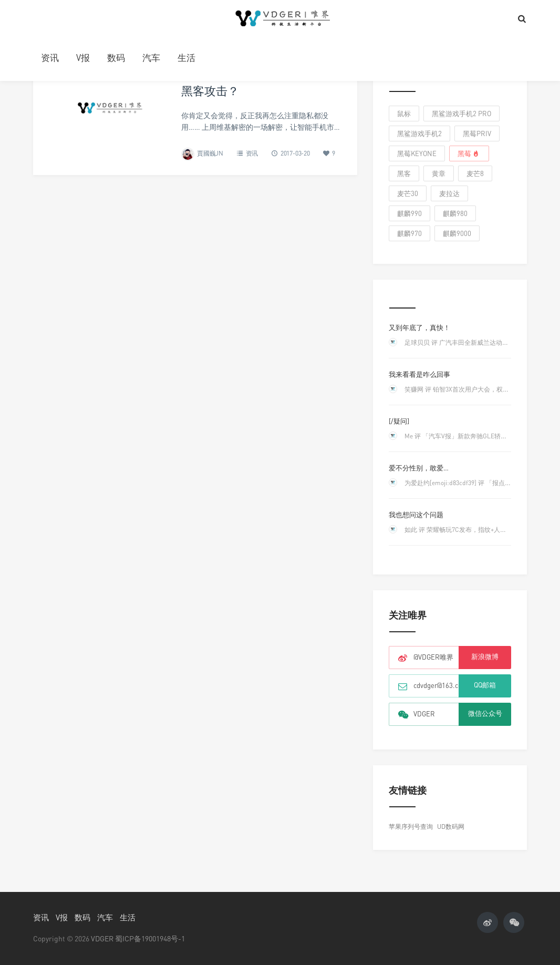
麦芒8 (475, 173)
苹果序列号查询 (411, 827)
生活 (186, 58)
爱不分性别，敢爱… (419, 468)
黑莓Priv (477, 134)
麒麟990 (409, 213)
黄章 (439, 173)
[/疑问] (399, 421)
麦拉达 (449, 193)
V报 (83, 58)
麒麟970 (409, 233)
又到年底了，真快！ (419, 327)
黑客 (404, 173)
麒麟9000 (457, 233)
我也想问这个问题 (416, 515)
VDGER (102, 938)
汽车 (151, 58)
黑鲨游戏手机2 (419, 134)
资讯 (50, 58)
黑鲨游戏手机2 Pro (462, 114)
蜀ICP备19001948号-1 (150, 938)
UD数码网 (451, 827)
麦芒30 (408, 193)
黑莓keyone (417, 153)
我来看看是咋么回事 (419, 374)
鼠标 (404, 114)
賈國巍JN (210, 153)
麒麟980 (455, 213)
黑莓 (469, 153)
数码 (116, 58)
